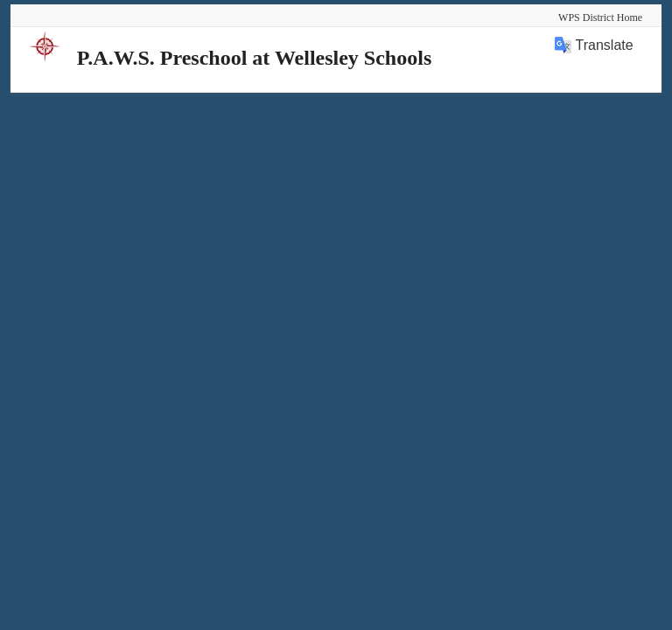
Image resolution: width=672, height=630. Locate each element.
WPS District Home (600, 17)
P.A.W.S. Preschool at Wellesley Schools (254, 58)
